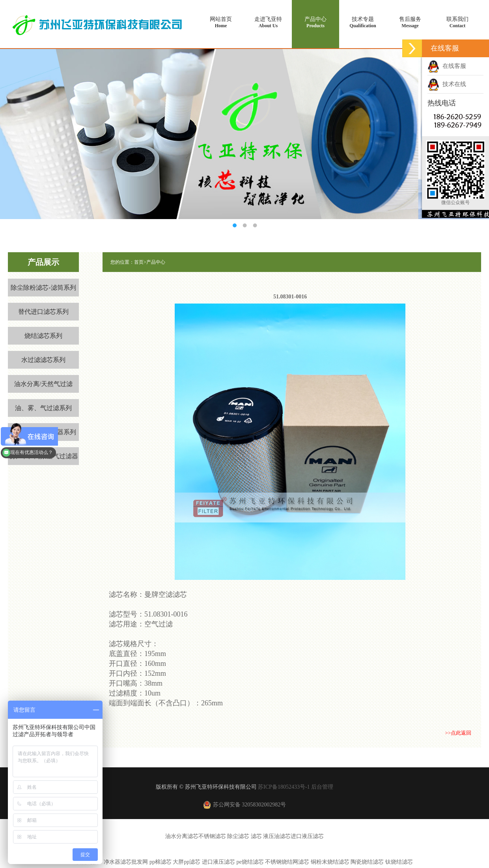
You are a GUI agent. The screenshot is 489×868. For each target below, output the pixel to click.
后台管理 (322, 787)
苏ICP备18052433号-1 (284, 787)
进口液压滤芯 (307, 836)
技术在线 (447, 84)
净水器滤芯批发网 (126, 862)
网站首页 (221, 22)
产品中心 (315, 22)
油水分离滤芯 (182, 836)
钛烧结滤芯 (399, 862)
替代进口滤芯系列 (43, 312)
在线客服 (447, 66)
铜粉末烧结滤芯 (330, 862)
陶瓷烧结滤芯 (368, 862)
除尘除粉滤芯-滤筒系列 (43, 288)
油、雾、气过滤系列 (43, 408)
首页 (139, 262)
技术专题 (363, 22)
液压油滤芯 (277, 836)
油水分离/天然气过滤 (43, 384)
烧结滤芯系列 (43, 336)
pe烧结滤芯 (250, 862)
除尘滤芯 (238, 836)
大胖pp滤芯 (187, 862)
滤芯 (256, 836)
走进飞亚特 (268, 22)
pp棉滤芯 (161, 862)
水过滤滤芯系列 (43, 360)
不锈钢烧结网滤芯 (287, 862)
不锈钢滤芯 (212, 836)
